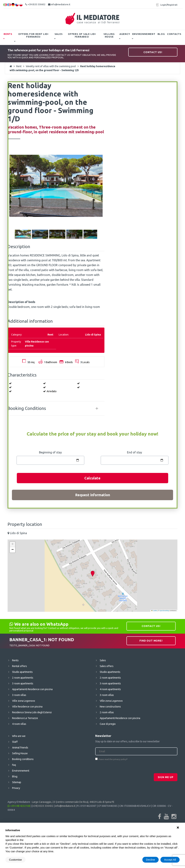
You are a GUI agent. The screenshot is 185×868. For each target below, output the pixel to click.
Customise (15, 860)
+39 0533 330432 (35, 4)
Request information (93, 495)
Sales (59, 34)
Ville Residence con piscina (27, 707)
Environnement (144, 34)
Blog (161, 34)
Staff (15, 742)
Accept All (170, 860)
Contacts (174, 34)
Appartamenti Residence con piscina (32, 689)
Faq (14, 765)
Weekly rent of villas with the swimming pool (51, 66)
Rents (8, 34)
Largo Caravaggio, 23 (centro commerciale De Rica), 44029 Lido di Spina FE (73, 802)
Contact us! (153, 52)
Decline (150, 860)
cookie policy (32, 840)
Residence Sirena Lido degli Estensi (32, 712)
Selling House (109, 35)
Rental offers (20, 666)
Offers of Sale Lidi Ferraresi (82, 35)
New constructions (110, 707)
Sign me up (166, 777)
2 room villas (107, 712)
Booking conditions (23, 759)
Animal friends (20, 748)
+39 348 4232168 (19, 806)
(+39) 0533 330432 (43, 806)
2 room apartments (23, 678)
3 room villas (19, 695)
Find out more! (151, 641)
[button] (92, 574)
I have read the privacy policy (112, 759)
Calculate (92, 478)
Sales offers (107, 666)
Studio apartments (22, 672)
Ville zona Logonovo (24, 701)
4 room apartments (110, 689)
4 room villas (19, 724)
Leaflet (154, 611)
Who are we (19, 736)
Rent (19, 66)
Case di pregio (108, 724)
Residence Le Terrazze (25, 718)
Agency (125, 34)
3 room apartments (23, 683)
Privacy (16, 788)
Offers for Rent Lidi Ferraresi (33, 35)
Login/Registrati (169, 5)
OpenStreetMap (164, 611)
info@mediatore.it (59, 4)
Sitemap (17, 782)
